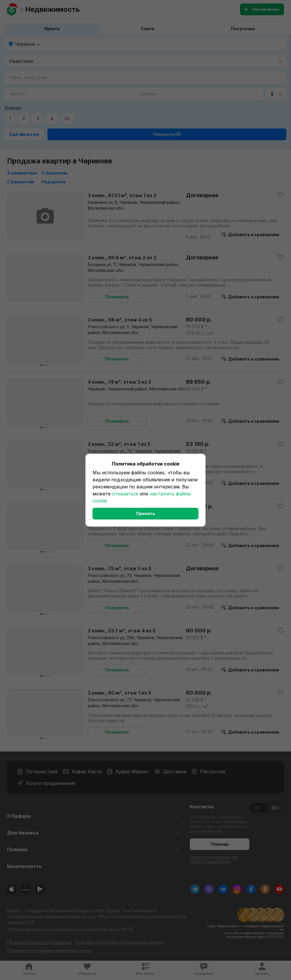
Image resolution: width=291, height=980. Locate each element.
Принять (146, 513)
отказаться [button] (125, 494)
